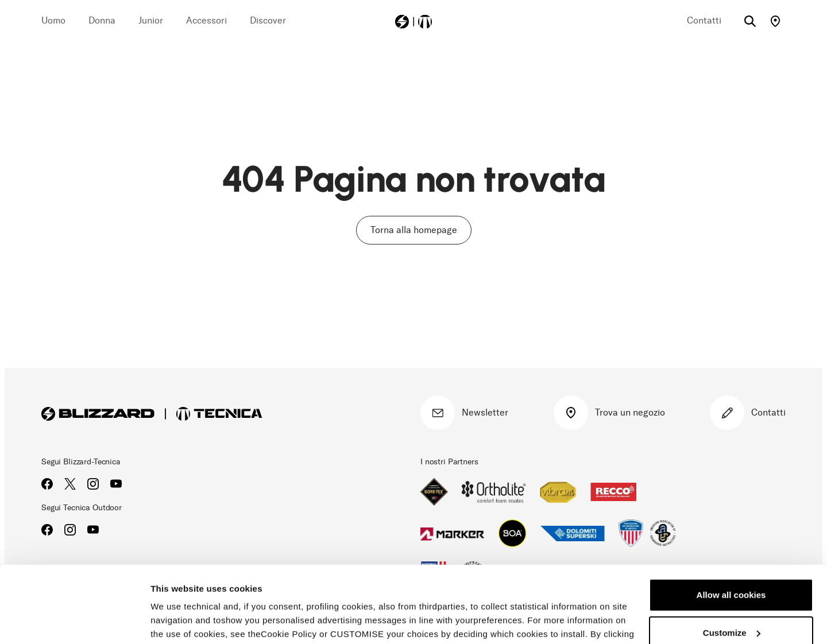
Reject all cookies (731, 598)
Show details (177, 621)
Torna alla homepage (414, 230)
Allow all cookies (731, 523)
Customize (732, 560)
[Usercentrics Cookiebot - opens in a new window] (74, 622)
